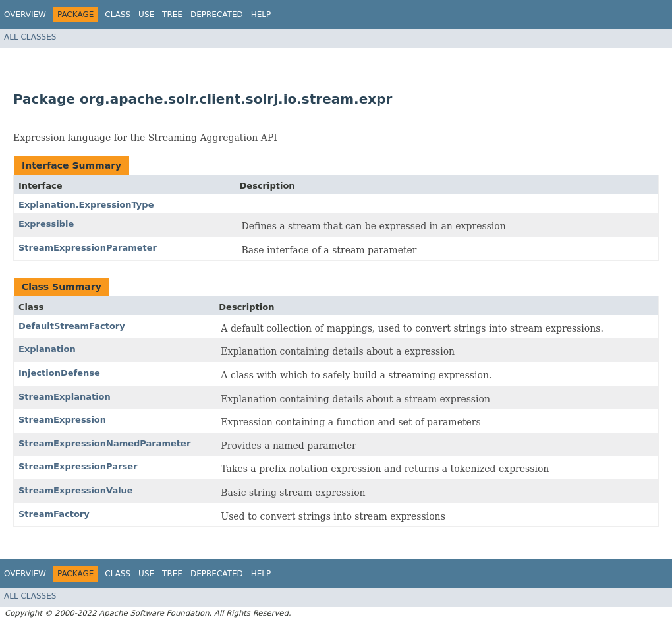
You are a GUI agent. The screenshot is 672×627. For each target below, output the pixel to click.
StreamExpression (62, 420)
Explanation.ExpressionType (86, 205)
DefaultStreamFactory (72, 326)
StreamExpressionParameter (88, 248)
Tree (172, 15)
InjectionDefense (59, 373)
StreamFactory (54, 514)
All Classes (30, 37)
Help (261, 15)
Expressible (46, 224)
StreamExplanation (65, 397)
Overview (25, 15)
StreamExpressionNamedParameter (104, 443)
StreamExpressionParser (78, 466)
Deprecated (217, 15)
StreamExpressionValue (76, 490)
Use (146, 15)
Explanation (47, 349)
